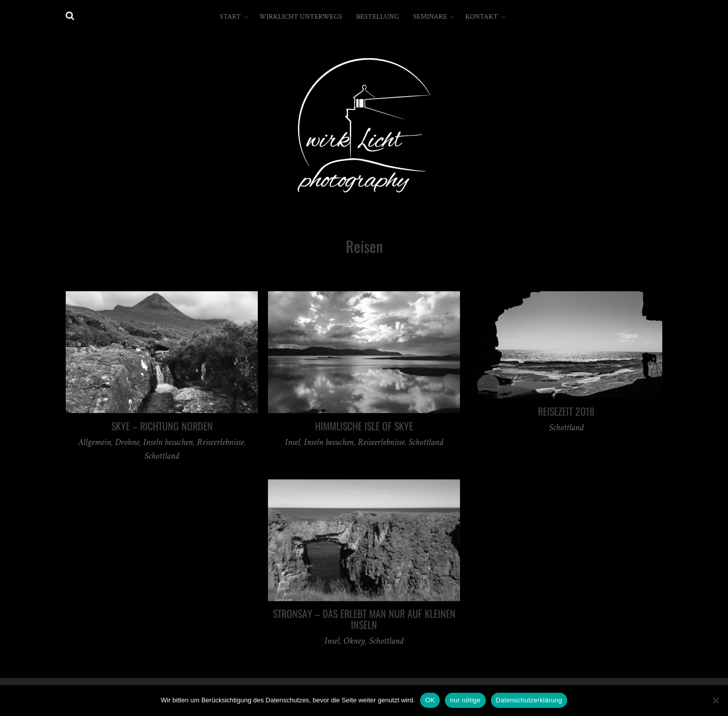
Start (230, 17)
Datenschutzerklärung (529, 700)
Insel (293, 442)
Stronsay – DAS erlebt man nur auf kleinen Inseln (364, 619)
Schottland (162, 456)
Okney (354, 641)
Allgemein (94, 442)
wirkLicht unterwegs (300, 17)
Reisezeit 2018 (566, 411)
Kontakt (482, 17)
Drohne (127, 442)
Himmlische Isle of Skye (364, 426)
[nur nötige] (715, 700)
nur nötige (465, 700)
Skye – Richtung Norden (162, 426)
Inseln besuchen (168, 442)
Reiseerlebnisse (220, 442)
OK (430, 700)
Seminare (430, 17)
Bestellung (378, 17)
